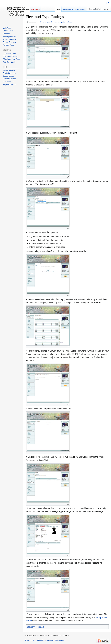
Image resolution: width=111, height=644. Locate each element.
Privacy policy (30, 640)
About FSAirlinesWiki (45, 640)
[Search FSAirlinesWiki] (99, 9)
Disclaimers (60, 640)
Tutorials (40, 627)
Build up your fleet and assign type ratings (56, 22)
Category (31, 627)
